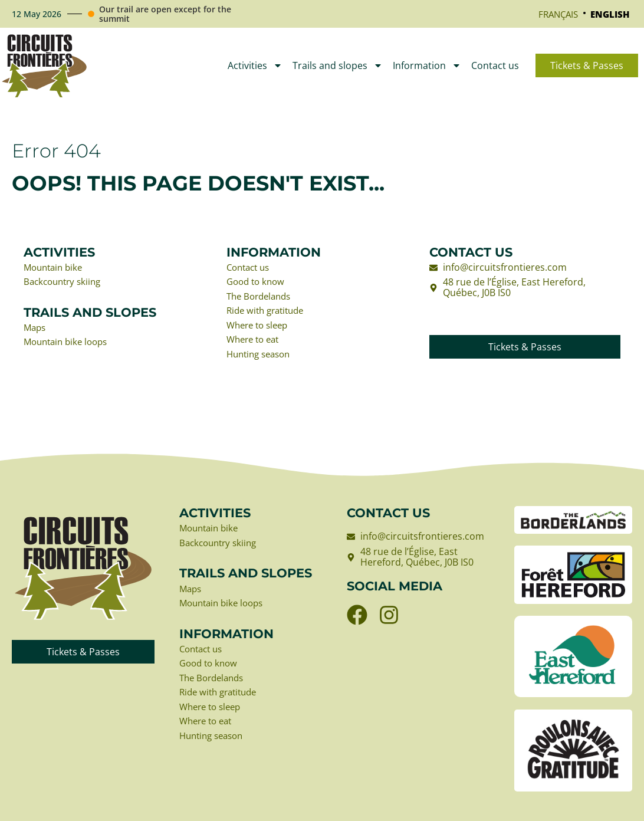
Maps (36, 329)
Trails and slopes (338, 65)
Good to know (258, 283)
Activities (255, 65)
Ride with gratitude (269, 313)
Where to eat (255, 343)
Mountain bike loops (69, 344)
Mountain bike (55, 268)
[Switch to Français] (558, 14)
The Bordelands (262, 298)
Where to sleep (260, 328)
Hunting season (262, 358)
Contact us (495, 65)
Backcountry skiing (65, 283)
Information (427, 65)
